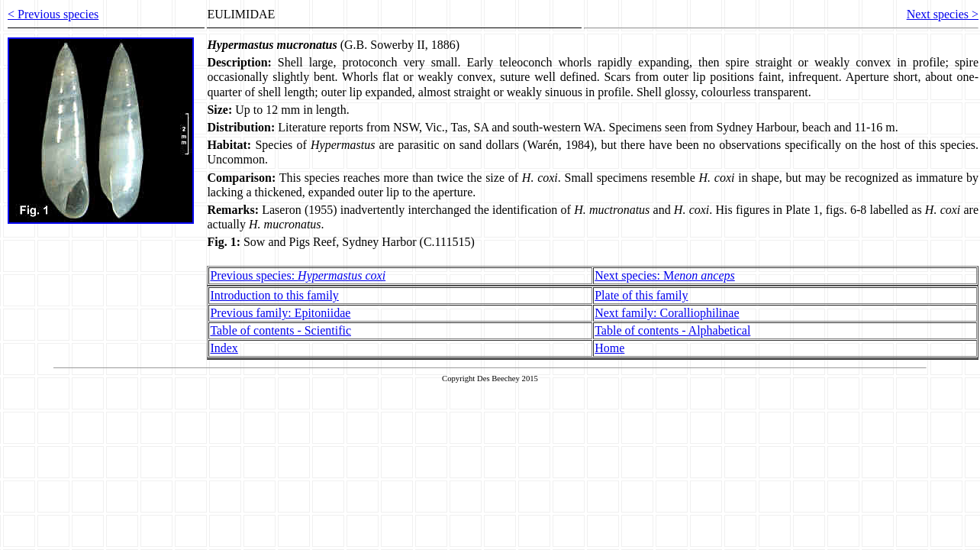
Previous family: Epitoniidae (280, 313)
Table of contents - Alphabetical (672, 330)
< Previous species (53, 14)
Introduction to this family (274, 295)
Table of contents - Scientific (280, 330)
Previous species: (298, 275)
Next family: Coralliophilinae (667, 313)
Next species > (943, 14)
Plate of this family (641, 295)
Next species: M (665, 275)
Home (609, 348)
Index (224, 348)
